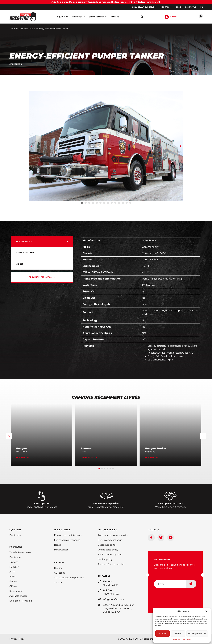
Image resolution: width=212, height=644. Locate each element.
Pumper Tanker (156, 448)
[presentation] (175, 596)
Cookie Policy (175, 639)
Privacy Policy (186, 639)
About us (166, 7)
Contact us (191, 7)
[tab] (42, 242)
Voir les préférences (197, 633)
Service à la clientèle (144, 7)
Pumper (22, 448)
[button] (206, 611)
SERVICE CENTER (62, 530)
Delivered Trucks (27, 29)
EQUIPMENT (15, 530)
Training (115, 17)
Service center (98, 17)
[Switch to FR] (202, 7)
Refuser (178, 633)
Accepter (162, 633)
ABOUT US (59, 562)
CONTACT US (104, 576)
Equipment (63, 17)
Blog (179, 7)
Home (14, 29)
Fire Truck (78, 17)
